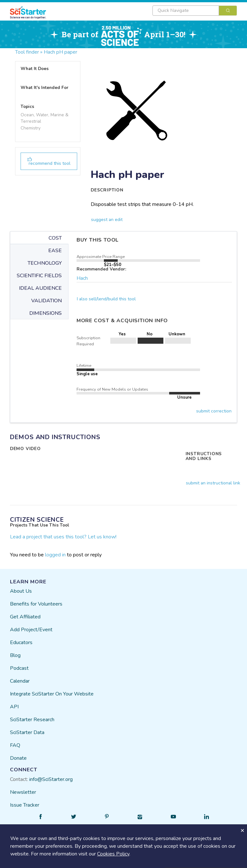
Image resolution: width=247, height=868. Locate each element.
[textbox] (186, 11)
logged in (55, 555)
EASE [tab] (55, 251)
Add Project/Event (31, 630)
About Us (21, 591)
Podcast (19, 668)
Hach (82, 278)
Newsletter (23, 792)
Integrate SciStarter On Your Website (52, 694)
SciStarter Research (32, 720)
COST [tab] (55, 238)
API (14, 707)
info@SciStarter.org (51, 779)
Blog (15, 655)
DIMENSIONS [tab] (46, 313)
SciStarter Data (27, 732)
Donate (18, 758)
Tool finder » (29, 52)
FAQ (15, 745)
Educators (21, 642)
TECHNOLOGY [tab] (45, 263)
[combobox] (195, 11)
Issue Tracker (25, 805)
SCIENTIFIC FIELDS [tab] (39, 276)
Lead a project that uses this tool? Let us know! (63, 537)
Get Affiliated (25, 617)
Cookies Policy (113, 854)
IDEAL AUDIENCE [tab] (40, 288)
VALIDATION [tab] (46, 301)
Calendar (20, 681)
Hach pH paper (60, 52)
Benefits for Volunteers (36, 604)
